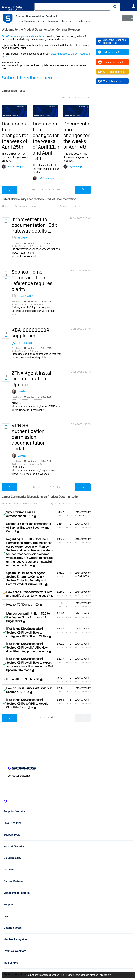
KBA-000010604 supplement (31, 333)
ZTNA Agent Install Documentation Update (32, 379)
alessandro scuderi (87, 516)
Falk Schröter (25, 343)
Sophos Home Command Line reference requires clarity (32, 280)
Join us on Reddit (111, 62)
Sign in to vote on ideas (6, 219)
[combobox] (72, 7)
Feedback (53, 21)
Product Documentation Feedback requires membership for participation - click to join (69, 975)
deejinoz (22, 238)
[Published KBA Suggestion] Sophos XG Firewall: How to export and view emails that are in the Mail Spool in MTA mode (30, 665)
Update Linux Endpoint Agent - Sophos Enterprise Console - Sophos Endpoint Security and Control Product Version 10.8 (26, 579)
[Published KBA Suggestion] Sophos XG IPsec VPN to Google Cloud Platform (27, 704)
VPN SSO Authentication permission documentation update (29, 437)
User (133, 6)
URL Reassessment (111, 72)
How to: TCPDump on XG (22, 605)
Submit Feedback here (28, 78)
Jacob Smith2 (25, 296)
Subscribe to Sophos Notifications (112, 41)
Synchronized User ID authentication (20, 514)
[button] (115, 7)
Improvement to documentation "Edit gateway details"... (34, 225)
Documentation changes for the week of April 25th (15, 135)
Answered (4, 514)
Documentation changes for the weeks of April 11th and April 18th (46, 141)
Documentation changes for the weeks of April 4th (76, 135)
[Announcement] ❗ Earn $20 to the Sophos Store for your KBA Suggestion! (28, 617)
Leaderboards (84, 21)
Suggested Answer (4, 593)
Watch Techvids (109, 81)
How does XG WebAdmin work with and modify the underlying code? (29, 594)
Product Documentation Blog (30, 21)
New (127, 18)
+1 (28, 692)
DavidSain (23, 392)
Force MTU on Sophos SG (23, 679)
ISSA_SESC (83, 576)
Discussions (67, 21)
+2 (32, 516)
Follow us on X (108, 52)
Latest (83, 512)
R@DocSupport (16, 166)
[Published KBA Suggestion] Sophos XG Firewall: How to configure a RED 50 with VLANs (27, 633)
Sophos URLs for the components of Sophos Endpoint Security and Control (29, 528)
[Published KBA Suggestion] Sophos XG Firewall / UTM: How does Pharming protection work (27, 648)
